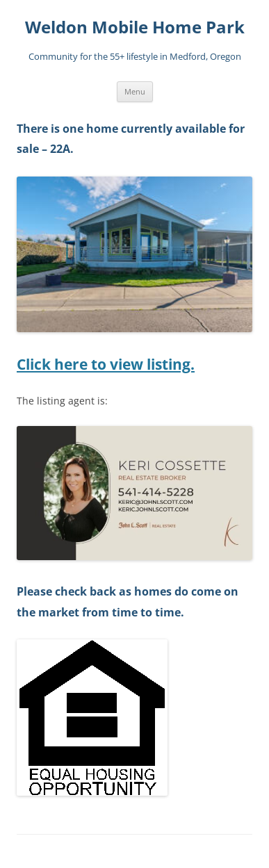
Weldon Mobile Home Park (135, 27)
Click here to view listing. (106, 364)
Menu (135, 91)
